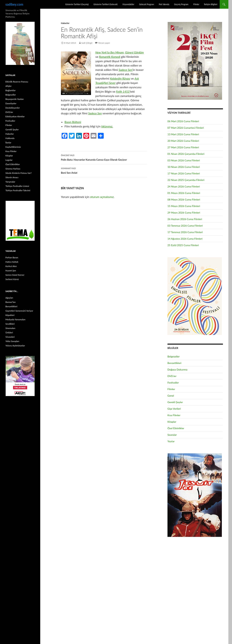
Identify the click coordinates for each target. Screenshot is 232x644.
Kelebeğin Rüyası (120, 78)
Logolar (9, 160)
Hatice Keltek (12, 262)
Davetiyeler (11, 103)
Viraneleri (10, 337)
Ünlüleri (9, 333)
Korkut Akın (11, 266)
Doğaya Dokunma (177, 369)
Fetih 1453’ (123, 91)
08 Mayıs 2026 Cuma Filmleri (184, 199)
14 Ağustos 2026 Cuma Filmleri (185, 239)
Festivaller (173, 383)
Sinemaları (10, 328)
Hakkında (10, 138)
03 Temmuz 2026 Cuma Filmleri (185, 226)
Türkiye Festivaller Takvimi (18, 190)
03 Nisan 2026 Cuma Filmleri (184, 160)
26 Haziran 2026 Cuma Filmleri (185, 219)
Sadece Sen (95, 113)
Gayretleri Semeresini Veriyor (19, 311)
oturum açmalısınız (102, 197)
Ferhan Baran (12, 257)
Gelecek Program (146, 4)
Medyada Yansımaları (15, 319)
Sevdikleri (10, 324)
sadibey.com (14, 4)
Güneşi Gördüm (134, 52)
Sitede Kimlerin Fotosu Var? (18, 173)
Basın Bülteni (73, 122)
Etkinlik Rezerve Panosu (17, 82)
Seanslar (172, 435)
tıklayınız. (107, 126)
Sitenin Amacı (12, 177)
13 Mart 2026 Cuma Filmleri (183, 134)
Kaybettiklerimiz (13, 147)
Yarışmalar (10, 182)
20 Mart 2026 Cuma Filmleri (183, 141)
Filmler (196, 4)
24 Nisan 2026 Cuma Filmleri (184, 186)
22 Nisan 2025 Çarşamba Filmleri (186, 180)
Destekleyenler (13, 108)
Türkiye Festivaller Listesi (17, 186)
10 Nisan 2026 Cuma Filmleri (184, 167)
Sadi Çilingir (87, 43)
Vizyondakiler (128, 4)
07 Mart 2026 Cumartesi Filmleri (186, 128)
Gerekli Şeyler (175, 402)
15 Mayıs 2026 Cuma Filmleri (184, 206)
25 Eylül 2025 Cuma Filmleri (183, 245)
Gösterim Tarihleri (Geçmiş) (77, 4)
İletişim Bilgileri (211, 4)
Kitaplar (172, 422)
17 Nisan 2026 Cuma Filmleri (184, 173)
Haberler (65, 23)
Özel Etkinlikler (176, 428)
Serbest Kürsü (12, 279)
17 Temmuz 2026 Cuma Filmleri (185, 232)
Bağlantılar (11, 90)
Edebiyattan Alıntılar (15, 116)
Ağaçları (9, 298)
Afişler (9, 86)
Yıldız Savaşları (12, 341)
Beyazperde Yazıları (15, 99)
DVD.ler (172, 376)
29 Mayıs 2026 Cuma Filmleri (184, 213)
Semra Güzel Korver (15, 275)
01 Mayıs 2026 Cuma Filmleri (184, 193)
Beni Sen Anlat (104, 170)
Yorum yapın (104, 43)
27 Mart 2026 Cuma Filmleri (183, 147)
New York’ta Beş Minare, (110, 52)
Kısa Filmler (174, 415)
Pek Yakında (164, 4)
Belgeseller (174, 356)
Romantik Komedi (110, 57)
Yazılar (171, 441)
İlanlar (8, 143)
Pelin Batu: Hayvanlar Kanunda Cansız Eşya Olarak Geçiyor (104, 157)
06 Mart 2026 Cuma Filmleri (183, 121)
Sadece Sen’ (126, 70)
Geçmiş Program (181, 4)
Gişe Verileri (174, 409)
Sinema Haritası (13, 169)
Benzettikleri (174, 363)
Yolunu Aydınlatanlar (15, 346)
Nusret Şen (11, 271)
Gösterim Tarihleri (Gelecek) (106, 4)
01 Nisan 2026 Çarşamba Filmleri (186, 154)
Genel (171, 396)
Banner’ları (11, 302)
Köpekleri (10, 315)
